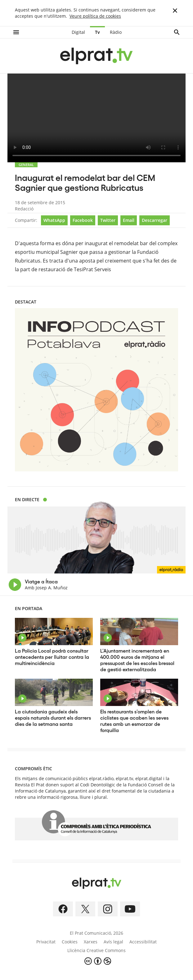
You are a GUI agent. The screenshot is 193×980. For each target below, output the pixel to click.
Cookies (70, 942)
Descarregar (155, 220)
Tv (97, 32)
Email (129, 220)
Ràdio (116, 32)
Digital (78, 32)
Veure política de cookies (95, 16)
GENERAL (26, 165)
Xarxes (91, 942)
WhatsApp (54, 220)
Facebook (83, 220)
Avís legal (113, 942)
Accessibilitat (143, 942)
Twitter (108, 220)
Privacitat (46, 942)
